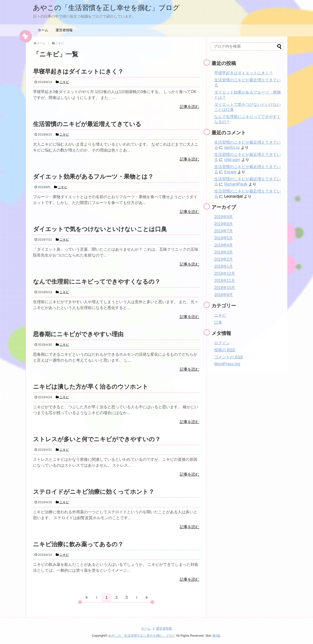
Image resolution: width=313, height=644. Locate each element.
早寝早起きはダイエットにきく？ (244, 73)
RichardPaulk (236, 184)
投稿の (225, 350)
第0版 (216, 636)
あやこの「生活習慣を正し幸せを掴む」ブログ (112, 7)
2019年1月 (224, 266)
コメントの (229, 357)
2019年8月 (224, 224)
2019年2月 (224, 259)
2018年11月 (225, 281)
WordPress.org (227, 364)
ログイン (222, 343)
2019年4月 (224, 245)
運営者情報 (64, 30)
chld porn (232, 160)
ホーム (43, 30)
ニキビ (220, 315)
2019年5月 (224, 238)
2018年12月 (225, 274)
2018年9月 (224, 295)
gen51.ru (232, 147)
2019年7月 (224, 231)
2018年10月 (225, 288)
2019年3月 (224, 252)
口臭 (218, 322)
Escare (230, 172)
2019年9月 (224, 217)
